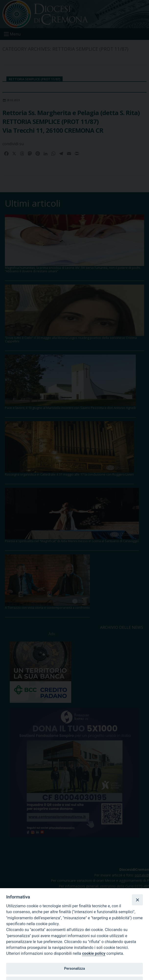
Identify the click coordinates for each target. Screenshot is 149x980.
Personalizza (74, 968)
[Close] (137, 900)
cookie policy (94, 953)
